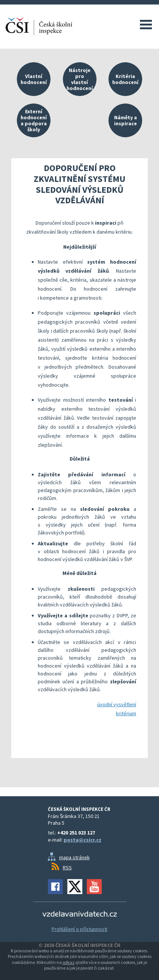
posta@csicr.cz (82, 840)
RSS (67, 867)
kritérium (126, 713)
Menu (146, 24)
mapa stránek (74, 857)
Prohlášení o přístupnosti (79, 929)
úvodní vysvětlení (117, 704)
